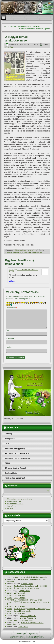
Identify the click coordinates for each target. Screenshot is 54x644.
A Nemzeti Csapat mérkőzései (17, 458)
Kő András (27, 253)
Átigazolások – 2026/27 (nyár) (26, 588)
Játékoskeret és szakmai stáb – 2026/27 (31, 586)
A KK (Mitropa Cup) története (17, 453)
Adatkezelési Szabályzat (15, 478)
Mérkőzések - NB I (15, 501)
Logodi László (24, 591)
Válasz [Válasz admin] (12, 281)
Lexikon (8, 444)
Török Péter (37, 253)
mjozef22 (9, 47)
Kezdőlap (8, 434)
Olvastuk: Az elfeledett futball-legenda (31, 577)
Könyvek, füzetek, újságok (15, 468)
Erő (26, 634)
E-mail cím (11, 339)
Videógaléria (10, 439)
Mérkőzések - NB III (15, 504)
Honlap (9, 347)
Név (8, 330)
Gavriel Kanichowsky (23, 611)
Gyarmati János (27, 620)
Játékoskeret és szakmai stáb (19, 499)
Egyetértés (33, 634)
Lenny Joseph (20, 593)
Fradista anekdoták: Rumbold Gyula (34, 29)
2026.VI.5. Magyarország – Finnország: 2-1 (32, 609)
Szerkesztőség (11, 473)
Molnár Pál (12, 600)
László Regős (13, 620)
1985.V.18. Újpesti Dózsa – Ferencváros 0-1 (25, 623)
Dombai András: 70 (28, 616)
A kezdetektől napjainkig (15, 448)
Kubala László (27, 584)
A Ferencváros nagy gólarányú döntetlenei (23, 26)
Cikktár (7, 463)
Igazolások (12, 506)
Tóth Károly (23, 627)
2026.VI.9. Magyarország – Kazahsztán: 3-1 (28, 603)
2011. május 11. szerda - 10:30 (23, 270)
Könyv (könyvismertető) (24, 250)
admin (11, 270)
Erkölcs (20, 634)
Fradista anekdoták (13, 253)
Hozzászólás (12, 308)
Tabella (10, 508)
